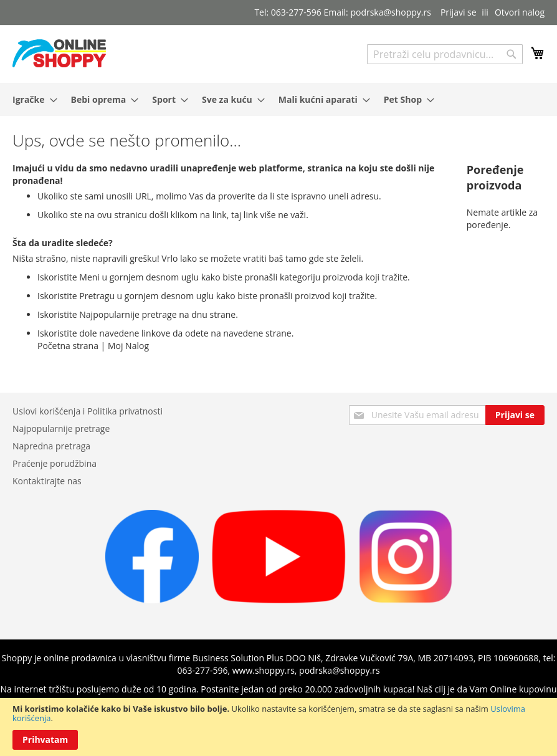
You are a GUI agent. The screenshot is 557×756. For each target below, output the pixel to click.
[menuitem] (31, 99)
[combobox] (445, 54)
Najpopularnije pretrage (61, 428)
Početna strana (68, 346)
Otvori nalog (520, 12)
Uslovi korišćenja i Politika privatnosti (88, 411)
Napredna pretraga (51, 446)
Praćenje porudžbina (55, 463)
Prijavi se (459, 12)
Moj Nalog (128, 346)
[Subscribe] (515, 415)
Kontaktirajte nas (47, 481)
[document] (278, 727)
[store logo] (59, 53)
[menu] (278, 99)
